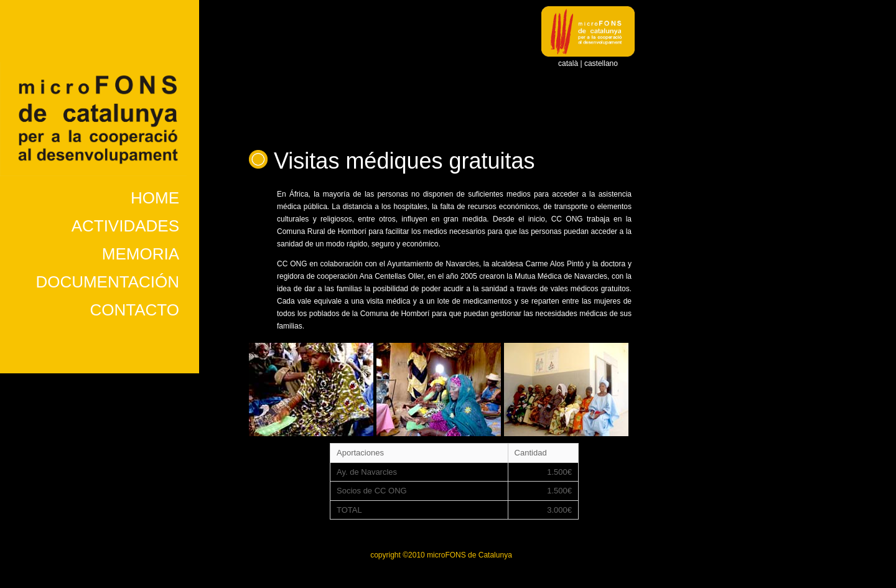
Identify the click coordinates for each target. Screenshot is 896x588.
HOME (155, 198)
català (568, 63)
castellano (601, 63)
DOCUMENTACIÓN (107, 282)
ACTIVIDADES (125, 226)
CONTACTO (135, 310)
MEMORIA (141, 254)
